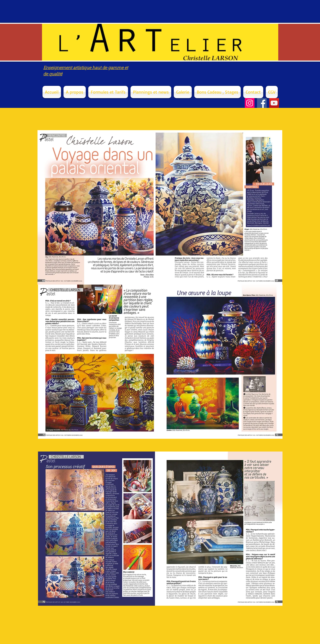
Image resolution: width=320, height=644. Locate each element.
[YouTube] (274, 103)
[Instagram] (250, 103)
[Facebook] (262, 103)
